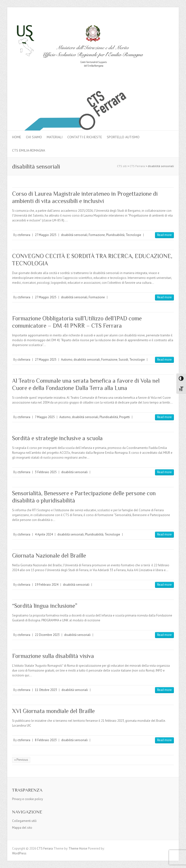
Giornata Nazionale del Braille (49, 556)
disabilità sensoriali (74, 235)
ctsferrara (24, 235)
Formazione (97, 235)
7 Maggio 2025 (45, 417)
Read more (164, 235)
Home (17, 137)
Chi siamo (34, 137)
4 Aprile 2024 (44, 534)
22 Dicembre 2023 (47, 635)
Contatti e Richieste (85, 137)
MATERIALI (55, 137)
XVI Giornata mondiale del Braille (53, 711)
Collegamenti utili (24, 821)
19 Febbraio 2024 (47, 585)
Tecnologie (133, 235)
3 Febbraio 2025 (46, 472)
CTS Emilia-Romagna (29, 150)
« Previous (21, 760)
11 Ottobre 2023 (46, 690)
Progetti (124, 417)
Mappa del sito (22, 828)
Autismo (67, 360)
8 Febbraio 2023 (46, 740)
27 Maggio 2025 (46, 235)
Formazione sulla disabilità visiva (53, 656)
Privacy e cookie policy (27, 799)
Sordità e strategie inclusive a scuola (57, 438)
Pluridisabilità (115, 235)
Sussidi (123, 360)
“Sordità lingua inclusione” (45, 606)
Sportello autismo (123, 137)
